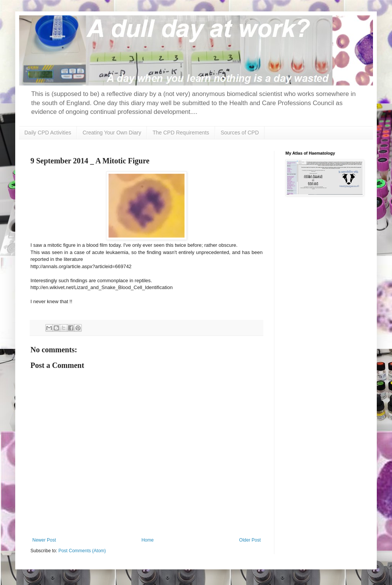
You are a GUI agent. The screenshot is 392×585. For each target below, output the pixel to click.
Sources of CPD (240, 133)
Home (148, 540)
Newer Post (44, 540)
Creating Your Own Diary (112, 133)
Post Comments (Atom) (82, 551)
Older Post (250, 540)
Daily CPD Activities (48, 133)
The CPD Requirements (181, 133)
